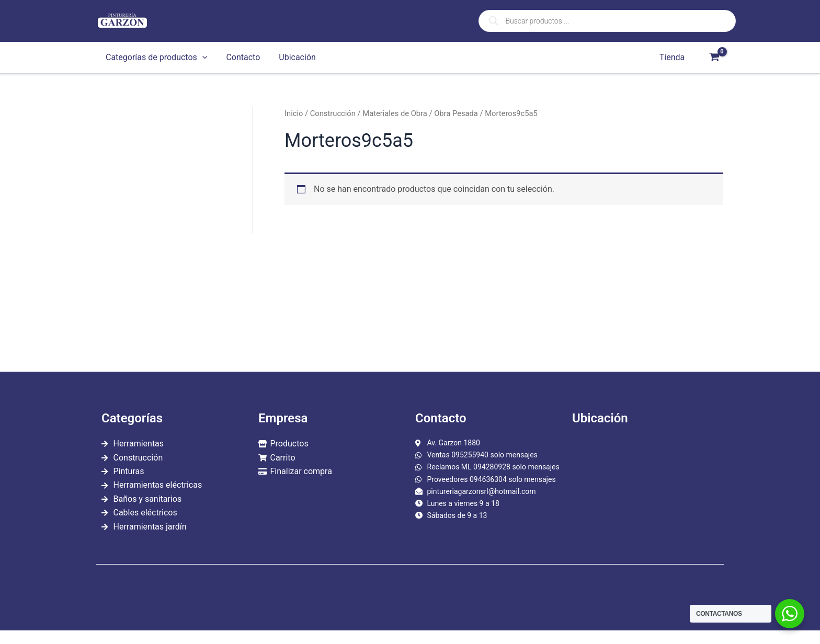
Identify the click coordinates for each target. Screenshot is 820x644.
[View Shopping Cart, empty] (714, 57)
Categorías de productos (155, 57)
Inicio (294, 113)
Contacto (240, 57)
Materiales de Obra (395, 113)
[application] (201, 57)
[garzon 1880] (645, 494)
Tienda (673, 57)
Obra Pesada (456, 113)
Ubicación (292, 57)
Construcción (333, 113)
